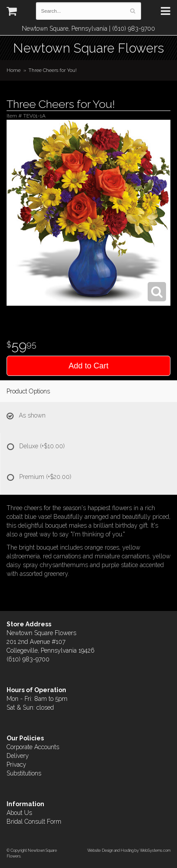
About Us (19, 813)
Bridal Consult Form (34, 822)
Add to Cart (88, 366)
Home (14, 70)
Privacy (16, 764)
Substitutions (24, 773)
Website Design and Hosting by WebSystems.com (129, 850)
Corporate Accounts (33, 747)
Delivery (18, 756)
